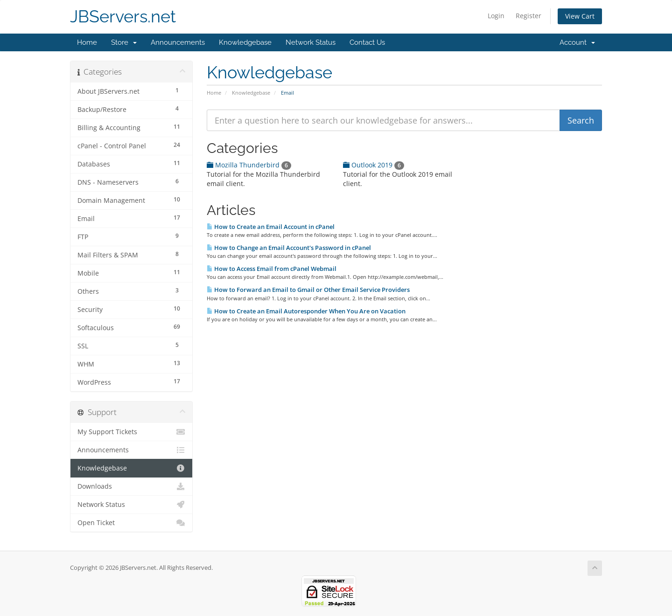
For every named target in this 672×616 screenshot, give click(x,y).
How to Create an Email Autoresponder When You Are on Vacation (306, 311)
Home (87, 42)
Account (577, 42)
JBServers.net (123, 17)
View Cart (580, 16)
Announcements (178, 42)
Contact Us (367, 42)
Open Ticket (131, 523)
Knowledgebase (245, 42)
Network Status (311, 42)
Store (124, 42)
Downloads (131, 486)
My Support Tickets (131, 432)
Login (496, 16)
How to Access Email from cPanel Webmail (272, 269)
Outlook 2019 (374, 165)
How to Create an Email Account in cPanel (271, 227)
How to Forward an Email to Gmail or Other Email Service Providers (308, 290)
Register (528, 16)
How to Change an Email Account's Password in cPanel (289, 248)
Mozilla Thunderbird (249, 165)
